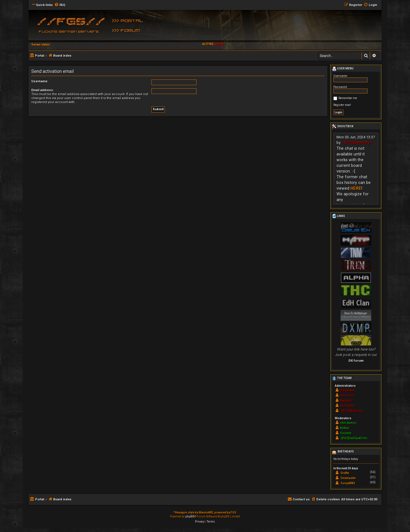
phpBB (190, 516)
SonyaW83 (348, 483)
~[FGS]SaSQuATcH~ (354, 438)
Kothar (345, 428)
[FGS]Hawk (347, 390)
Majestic (346, 401)
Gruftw (345, 473)
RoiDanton (347, 406)
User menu (343, 69)
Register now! (342, 105)
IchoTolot (347, 395)
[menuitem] (60, 5)
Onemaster (348, 478)
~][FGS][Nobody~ (357, 143)
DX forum (356, 361)
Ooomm (346, 433)
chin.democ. (349, 423)
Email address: (43, 90)
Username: (40, 81)
